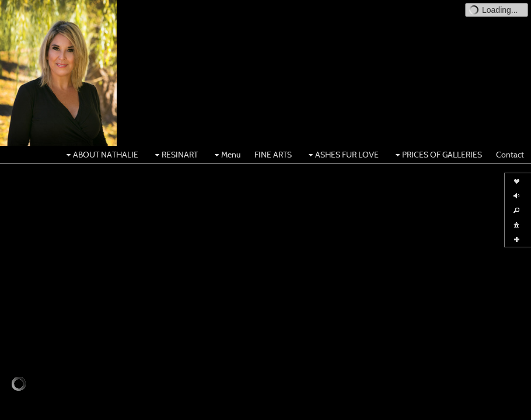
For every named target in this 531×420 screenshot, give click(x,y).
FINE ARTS (273, 155)
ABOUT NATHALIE (101, 155)
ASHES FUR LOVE (342, 155)
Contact (510, 155)
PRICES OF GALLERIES (437, 155)
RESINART (175, 155)
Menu (226, 155)
